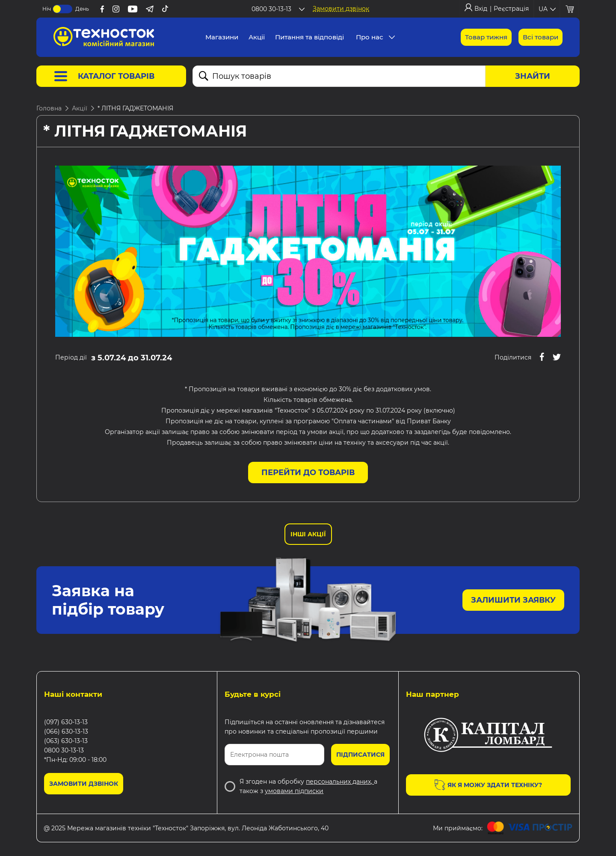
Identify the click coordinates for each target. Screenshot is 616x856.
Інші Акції (308, 534)
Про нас (370, 37)
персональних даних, (340, 782)
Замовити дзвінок (341, 9)
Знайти (533, 76)
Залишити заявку (513, 600)
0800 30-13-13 (64, 750)
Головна (49, 108)
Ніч (47, 9)
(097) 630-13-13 (66, 722)
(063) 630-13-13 (66, 741)
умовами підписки (294, 791)
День (82, 9)
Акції (80, 108)
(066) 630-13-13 (66, 731)
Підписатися (360, 755)
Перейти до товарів (308, 473)
